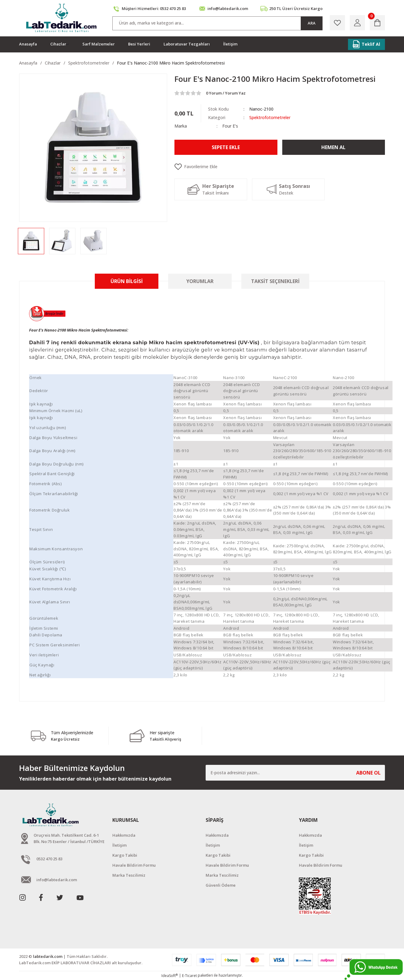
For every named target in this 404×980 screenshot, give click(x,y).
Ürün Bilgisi (127, 281)
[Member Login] (357, 23)
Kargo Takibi (125, 855)
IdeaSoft (170, 976)
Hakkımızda (124, 835)
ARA (312, 23)
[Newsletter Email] (295, 773)
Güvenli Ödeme (221, 885)
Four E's (230, 126)
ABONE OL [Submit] (368, 773)
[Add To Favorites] (280, 167)
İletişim (119, 845)
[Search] (217, 23)
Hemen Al (333, 147)
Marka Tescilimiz (129, 875)
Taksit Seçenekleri (275, 281)
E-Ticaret (189, 976)
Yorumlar (200, 281)
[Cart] (377, 23)
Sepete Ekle (226, 147)
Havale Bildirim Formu (134, 865)
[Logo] (62, 18)
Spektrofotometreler (270, 117)
